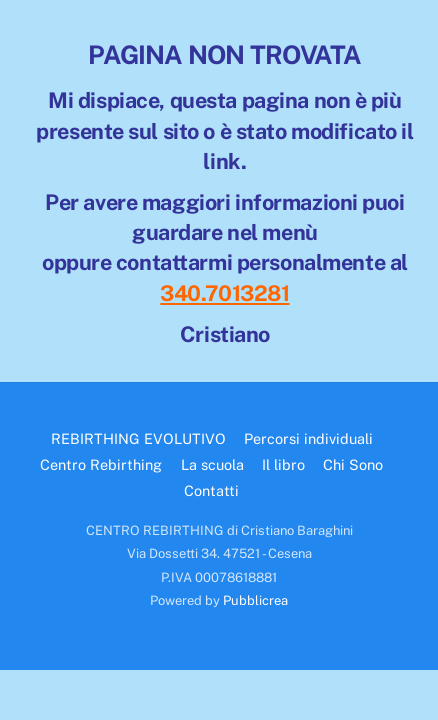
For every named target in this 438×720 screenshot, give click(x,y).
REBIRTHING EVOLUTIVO (138, 438)
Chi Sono (353, 464)
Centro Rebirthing (101, 464)
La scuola (212, 464)
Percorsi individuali (308, 438)
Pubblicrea (255, 600)
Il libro (283, 464)
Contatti (211, 490)
